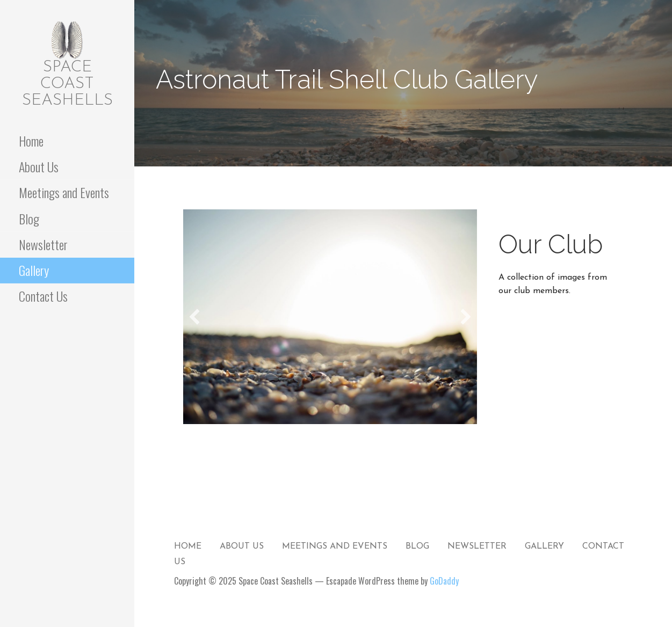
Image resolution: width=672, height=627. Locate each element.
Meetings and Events (64, 192)
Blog (29, 218)
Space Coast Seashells (67, 84)
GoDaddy (444, 581)
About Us (39, 166)
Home (31, 141)
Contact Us (43, 296)
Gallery (34, 270)
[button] (194, 317)
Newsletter (43, 244)
